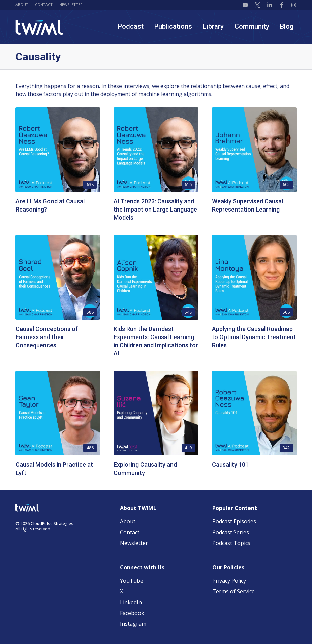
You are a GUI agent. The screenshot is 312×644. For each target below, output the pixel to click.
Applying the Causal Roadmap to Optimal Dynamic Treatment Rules (254, 337)
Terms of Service (233, 591)
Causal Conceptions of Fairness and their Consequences (47, 337)
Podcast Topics (231, 543)
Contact (44, 5)
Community (252, 26)
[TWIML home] (39, 27)
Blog (287, 26)
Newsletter (71, 5)
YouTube (132, 581)
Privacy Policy (229, 581)
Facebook (132, 613)
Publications (173, 26)
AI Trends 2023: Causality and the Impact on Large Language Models (155, 209)
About (22, 5)
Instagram (133, 624)
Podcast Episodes (234, 521)
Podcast (131, 26)
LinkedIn (131, 602)
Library (213, 26)
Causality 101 (230, 465)
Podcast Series (231, 532)
